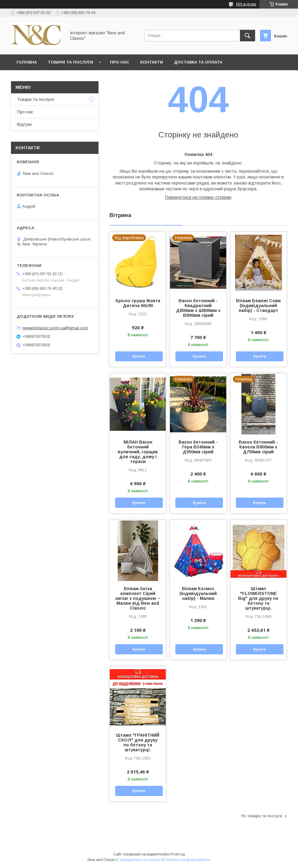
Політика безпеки (100, 78)
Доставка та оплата (198, 62)
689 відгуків (246, 4)
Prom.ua (178, 854)
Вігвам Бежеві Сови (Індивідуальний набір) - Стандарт (258, 306)
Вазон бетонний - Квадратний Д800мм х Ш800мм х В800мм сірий (198, 308)
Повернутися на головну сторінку (198, 197)
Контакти (152, 62)
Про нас (120, 62)
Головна (27, 62)
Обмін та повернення (42, 78)
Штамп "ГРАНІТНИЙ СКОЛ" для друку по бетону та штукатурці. (138, 742)
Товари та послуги (70, 62)
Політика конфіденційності (188, 860)
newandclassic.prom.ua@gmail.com (55, 328)
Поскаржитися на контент (140, 860)
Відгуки (24, 124)
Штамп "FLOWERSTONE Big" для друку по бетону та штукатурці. (258, 598)
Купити (139, 356)
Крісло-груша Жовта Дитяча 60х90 (138, 303)
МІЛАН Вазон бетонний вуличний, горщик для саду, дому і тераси (138, 452)
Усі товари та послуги (262, 816)
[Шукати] (248, 36)
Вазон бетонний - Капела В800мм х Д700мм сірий (258, 447)
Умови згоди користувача (164, 78)
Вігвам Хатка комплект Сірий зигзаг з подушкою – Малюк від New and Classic (138, 598)
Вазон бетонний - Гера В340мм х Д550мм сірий (198, 447)
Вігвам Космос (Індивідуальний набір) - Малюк (198, 593)
